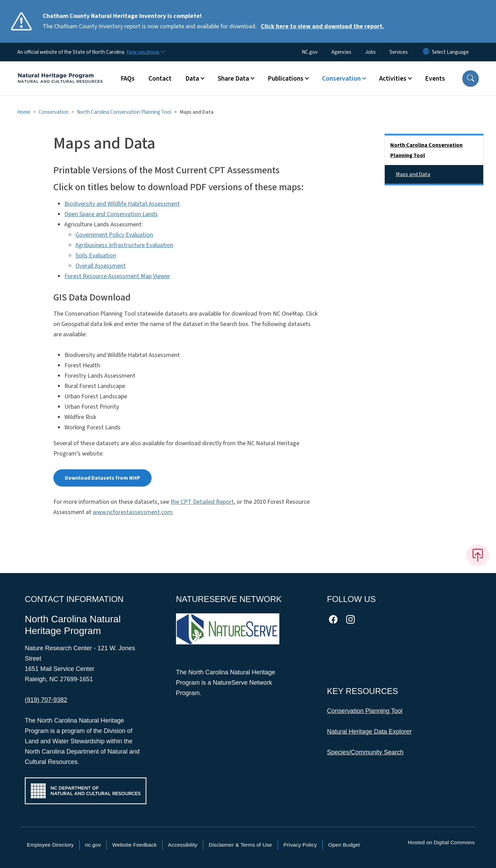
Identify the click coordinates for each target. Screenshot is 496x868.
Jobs (370, 52)
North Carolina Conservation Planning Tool (124, 112)
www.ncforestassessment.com (133, 512)
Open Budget (344, 845)
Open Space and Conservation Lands (111, 214)
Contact (160, 79)
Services (399, 52)
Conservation (54, 112)
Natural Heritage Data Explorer (369, 732)
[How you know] (145, 52)
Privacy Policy (300, 845)
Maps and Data (413, 174)
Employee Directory (50, 845)
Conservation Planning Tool (365, 711)
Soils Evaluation (96, 256)
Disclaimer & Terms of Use (240, 845)
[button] (471, 79)
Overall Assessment (101, 266)
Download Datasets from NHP (102, 478)
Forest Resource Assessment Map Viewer (117, 276)
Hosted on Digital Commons (441, 842)
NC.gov (310, 52)
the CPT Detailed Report (202, 502)
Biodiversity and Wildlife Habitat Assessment (122, 204)
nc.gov (93, 845)
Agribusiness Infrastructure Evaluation (124, 245)
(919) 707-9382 (46, 700)
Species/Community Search (365, 752)
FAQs (128, 79)
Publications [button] (286, 79)
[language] (450, 52)
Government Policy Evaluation (114, 235)
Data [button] (192, 79)
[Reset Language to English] (426, 52)
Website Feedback (135, 845)
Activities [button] (393, 79)
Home (24, 112)
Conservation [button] (341, 79)
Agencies (341, 52)
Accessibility (183, 845)
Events (435, 79)
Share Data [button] (233, 79)
